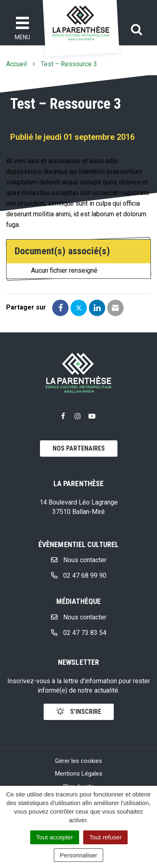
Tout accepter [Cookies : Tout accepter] (55, 837)
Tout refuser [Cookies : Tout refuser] (105, 837)
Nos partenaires (79, 448)
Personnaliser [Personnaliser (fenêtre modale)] (79, 855)
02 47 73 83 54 (79, 633)
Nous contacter (79, 560)
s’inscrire (79, 712)
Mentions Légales (79, 774)
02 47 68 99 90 (79, 575)
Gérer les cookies (78, 761)
